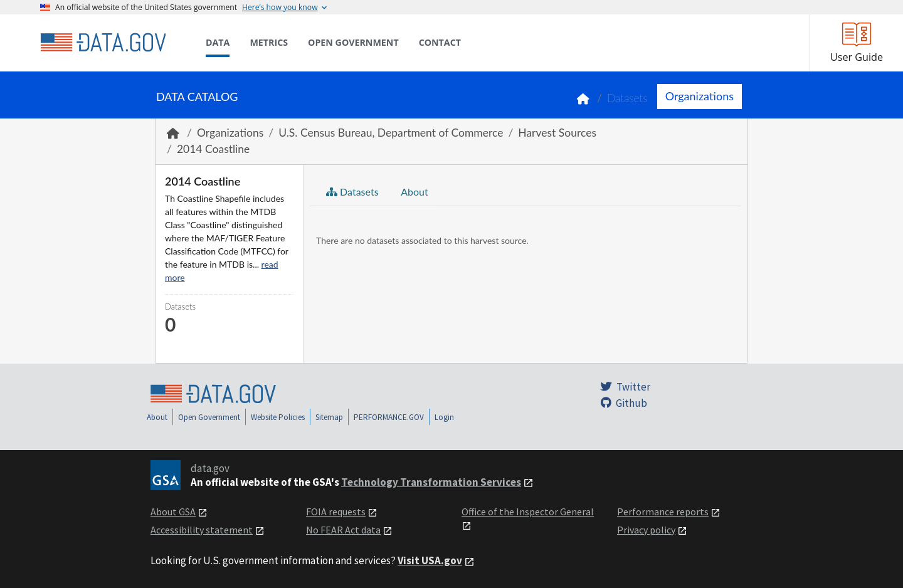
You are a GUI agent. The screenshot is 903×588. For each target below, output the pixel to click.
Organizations (700, 96)
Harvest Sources (557, 133)
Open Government (209, 417)
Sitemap (329, 417)
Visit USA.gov (430, 560)
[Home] (103, 43)
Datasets (627, 98)
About (414, 192)
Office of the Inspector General (528, 512)
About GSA (173, 512)
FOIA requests (336, 512)
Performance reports (663, 512)
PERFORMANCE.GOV (389, 417)
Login (444, 417)
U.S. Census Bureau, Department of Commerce (391, 133)
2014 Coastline (213, 149)
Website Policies (278, 417)
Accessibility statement (202, 530)
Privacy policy (646, 530)
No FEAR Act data (343, 530)
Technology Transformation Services (431, 482)
